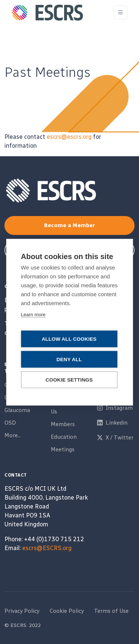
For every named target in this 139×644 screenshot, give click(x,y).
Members (63, 424)
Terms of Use (111, 611)
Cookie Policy (67, 611)
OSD (10, 423)
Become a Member (69, 225)
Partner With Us (68, 407)
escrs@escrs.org (69, 137)
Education (64, 437)
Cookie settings (69, 380)
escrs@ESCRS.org (47, 548)
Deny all (69, 359)
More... (13, 435)
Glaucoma (17, 410)
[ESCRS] (47, 13)
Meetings (63, 450)
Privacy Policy (22, 611)
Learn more (33, 314)
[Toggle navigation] (120, 12)
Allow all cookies (69, 339)
